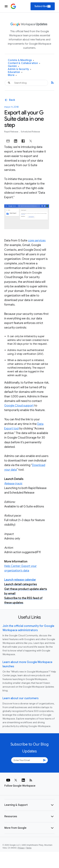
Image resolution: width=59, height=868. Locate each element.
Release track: (13, 484)
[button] (29, 805)
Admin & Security (20, 69)
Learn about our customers (21, 698)
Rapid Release (12, 132)
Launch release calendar (20, 580)
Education (15, 72)
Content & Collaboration (24, 63)
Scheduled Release (30, 132)
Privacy (21, 848)
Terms (29, 848)
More (12, 75)
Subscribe (43, 6)
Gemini (13, 66)
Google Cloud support (19, 406)
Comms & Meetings (21, 60)
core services (37, 240)
